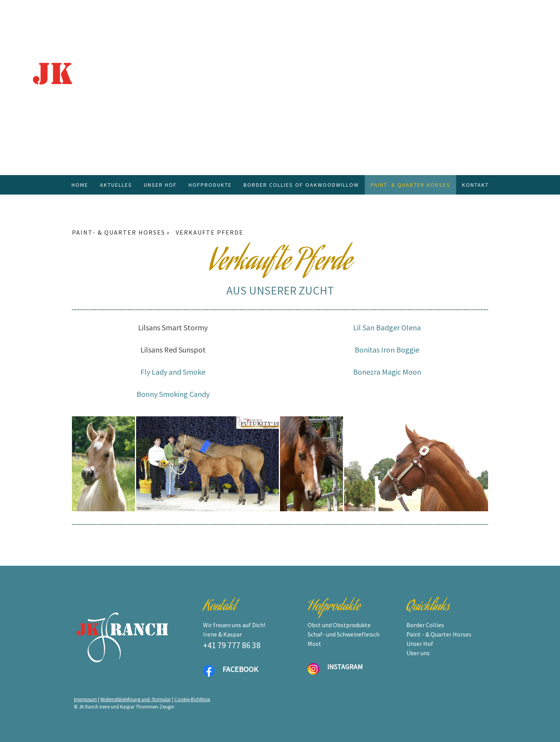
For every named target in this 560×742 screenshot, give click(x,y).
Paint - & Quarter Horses (439, 634)
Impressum (85, 699)
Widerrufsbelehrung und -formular (136, 699)
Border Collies (425, 625)
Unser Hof (420, 644)
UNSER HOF (160, 185)
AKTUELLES (116, 185)
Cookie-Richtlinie (192, 699)
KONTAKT (475, 185)
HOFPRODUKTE (210, 185)
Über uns (418, 653)
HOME (80, 185)
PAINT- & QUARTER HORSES (410, 185)
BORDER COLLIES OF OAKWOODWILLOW (301, 185)
